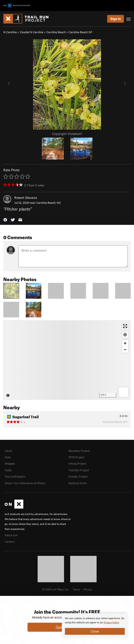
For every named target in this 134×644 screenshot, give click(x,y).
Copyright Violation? (67, 134)
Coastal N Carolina (32, 32)
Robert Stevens (26, 198)
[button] (5, 219)
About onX (11, 535)
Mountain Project (79, 451)
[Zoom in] (125, 343)
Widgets (10, 464)
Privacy (88, 589)
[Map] (67, 360)
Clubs (8, 470)
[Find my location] (125, 335)
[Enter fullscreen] (125, 326)
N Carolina (10, 32)
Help (8, 457)
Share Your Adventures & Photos (25, 483)
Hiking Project (77, 464)
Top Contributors (15, 477)
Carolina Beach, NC (49, 203)
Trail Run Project (79, 470)
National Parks (78, 483)
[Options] (123, 392)
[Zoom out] (125, 350)
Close (95, 631)
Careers (10, 542)
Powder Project (78, 477)
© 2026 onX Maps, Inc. (56, 589)
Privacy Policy (111, 623)
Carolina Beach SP (80, 32)
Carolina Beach (56, 32)
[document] (95, 626)
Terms (76, 589)
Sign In (116, 19)
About (8, 451)
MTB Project (76, 457)
